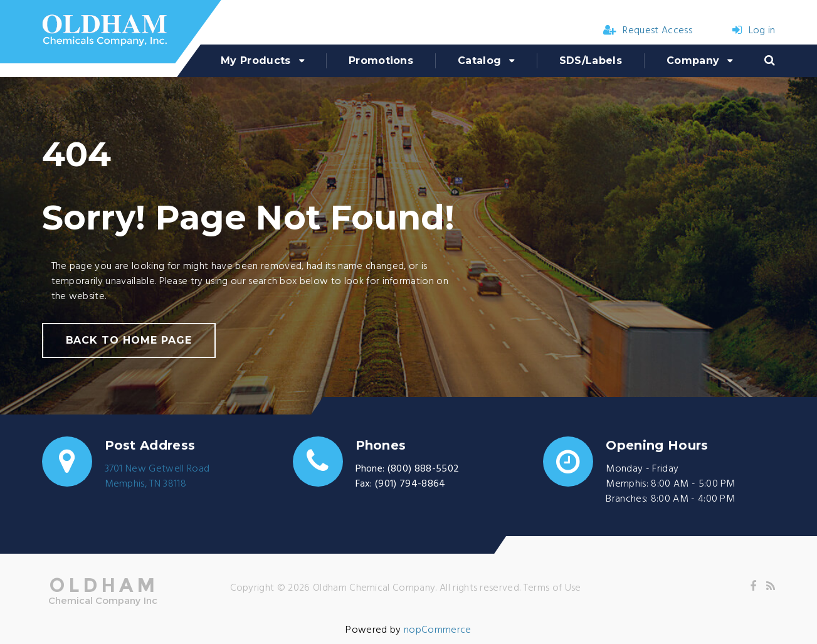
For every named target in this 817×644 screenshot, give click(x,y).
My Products (256, 61)
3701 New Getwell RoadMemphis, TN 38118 (157, 477)
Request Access (648, 31)
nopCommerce (438, 630)
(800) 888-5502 (423, 469)
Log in (754, 31)
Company (693, 61)
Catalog (479, 61)
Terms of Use (552, 588)
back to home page (129, 340)
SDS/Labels (591, 61)
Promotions (381, 61)
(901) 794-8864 (410, 484)
